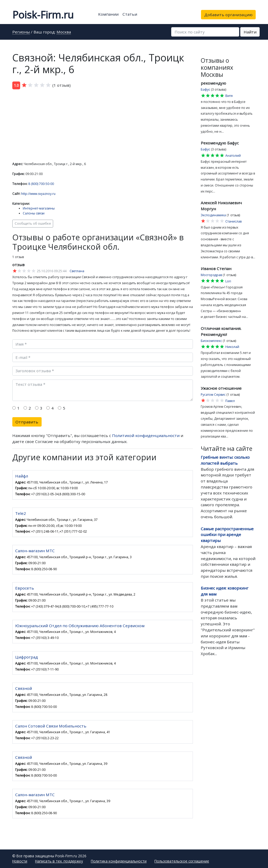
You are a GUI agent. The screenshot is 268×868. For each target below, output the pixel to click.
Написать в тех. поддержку (59, 861)
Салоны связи (34, 213)
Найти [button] (250, 32)
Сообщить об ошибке (33, 223)
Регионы (21, 32)
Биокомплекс (211, 341)
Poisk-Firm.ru (43, 15)
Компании (108, 14)
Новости (20, 861)
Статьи (130, 14)
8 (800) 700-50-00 (41, 184)
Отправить (27, 422)
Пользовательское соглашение (182, 861)
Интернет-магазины (39, 208)
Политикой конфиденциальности (146, 435)
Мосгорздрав (211, 275)
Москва (64, 32)
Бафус (205, 89)
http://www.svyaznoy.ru (38, 194)
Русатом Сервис (213, 395)
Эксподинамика (213, 215)
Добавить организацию (228, 15)
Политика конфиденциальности (119, 861)
